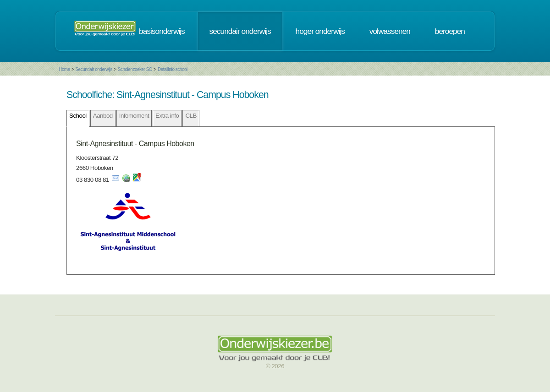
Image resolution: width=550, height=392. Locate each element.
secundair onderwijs (240, 31)
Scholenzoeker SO (135, 69)
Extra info (167, 116)
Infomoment (134, 116)
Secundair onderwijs (94, 69)
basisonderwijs (162, 31)
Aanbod (103, 116)
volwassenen (390, 31)
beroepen (450, 31)
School (78, 116)
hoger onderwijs (320, 31)
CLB (191, 116)
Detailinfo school (173, 69)
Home (64, 69)
